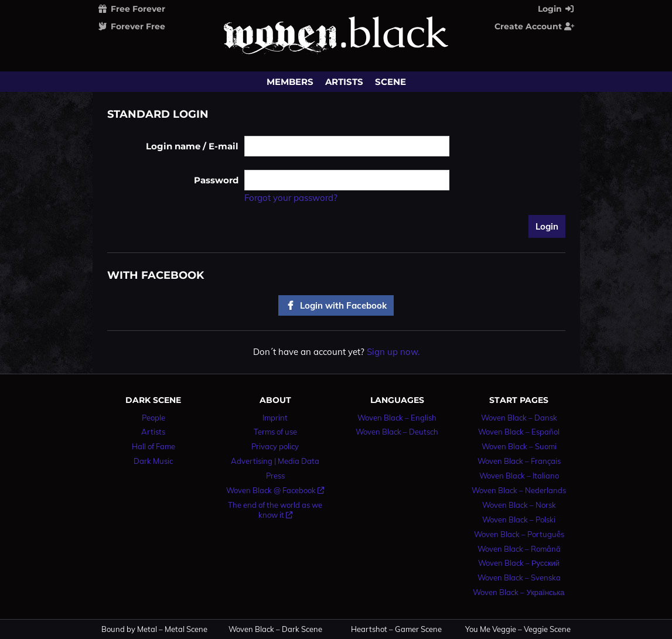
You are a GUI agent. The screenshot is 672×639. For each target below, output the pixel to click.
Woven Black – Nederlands (519, 490)
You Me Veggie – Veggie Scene (518, 629)
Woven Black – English (397, 418)
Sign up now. (393, 352)
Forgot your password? (291, 198)
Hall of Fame (153, 446)
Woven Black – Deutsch (397, 432)
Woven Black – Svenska (519, 578)
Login (557, 9)
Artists (344, 82)
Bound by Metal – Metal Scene (154, 629)
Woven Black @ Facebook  (275, 490)
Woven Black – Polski (519, 520)
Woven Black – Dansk (519, 418)
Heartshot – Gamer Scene (396, 629)
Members (290, 82)
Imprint (275, 418)
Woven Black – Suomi (519, 446)
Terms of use (275, 432)
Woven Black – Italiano (519, 476)
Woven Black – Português (519, 534)
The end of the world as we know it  (275, 510)
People (153, 418)
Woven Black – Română (519, 549)
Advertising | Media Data (275, 461)
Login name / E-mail (192, 146)
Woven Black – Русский (519, 563)
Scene (390, 82)
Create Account (535, 26)
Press (275, 476)
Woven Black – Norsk (519, 505)
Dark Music (153, 461)
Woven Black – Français (519, 461)
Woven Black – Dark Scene (275, 629)
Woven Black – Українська (519, 592)
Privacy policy (275, 446)
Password (216, 180)
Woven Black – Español (519, 432)
